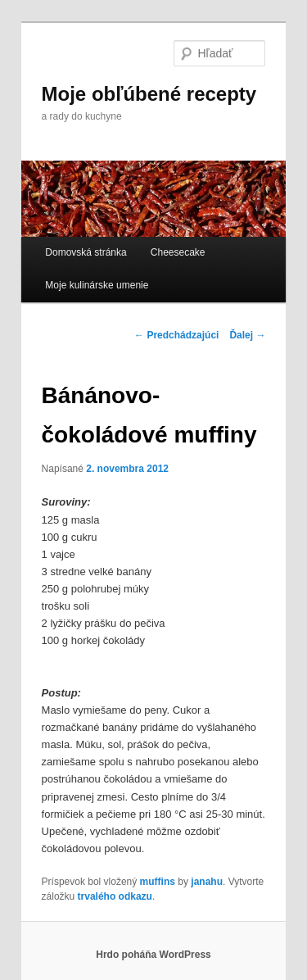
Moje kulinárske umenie (97, 285)
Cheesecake (178, 252)
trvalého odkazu (115, 896)
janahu (207, 882)
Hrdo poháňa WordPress (153, 955)
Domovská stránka (86, 252)
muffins (158, 882)
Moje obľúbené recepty (149, 94)
